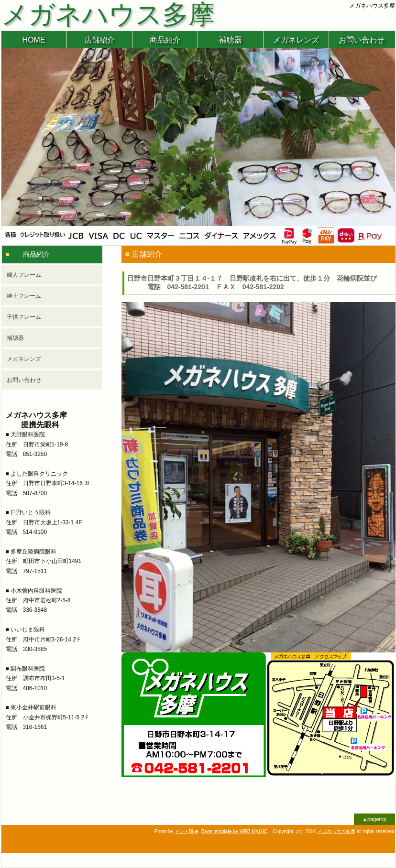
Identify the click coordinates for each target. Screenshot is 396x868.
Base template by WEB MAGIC (234, 831)
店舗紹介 (99, 40)
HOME (34, 40)
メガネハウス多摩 (336, 831)
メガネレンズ (296, 40)
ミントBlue (187, 831)
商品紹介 (165, 40)
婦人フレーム (24, 275)
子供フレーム (24, 317)
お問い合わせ (362, 40)
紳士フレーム (24, 296)
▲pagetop (374, 819)
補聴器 (231, 40)
